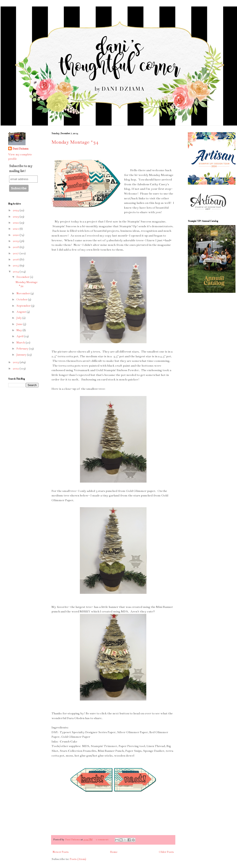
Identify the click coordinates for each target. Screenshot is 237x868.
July (19, 318)
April (20, 336)
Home (114, 852)
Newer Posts (61, 852)
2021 (16, 229)
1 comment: (103, 839)
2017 (16, 253)
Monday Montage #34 (75, 142)
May (19, 330)
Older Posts (166, 852)
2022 (16, 223)
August (22, 312)
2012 (16, 369)
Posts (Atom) (78, 859)
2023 (16, 217)
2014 (16, 272)
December (23, 277)
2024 (16, 210)
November (23, 293)
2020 (16, 235)
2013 (16, 362)
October (22, 300)
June (20, 324)
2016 (16, 259)
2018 (16, 247)
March (21, 343)
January (22, 355)
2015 (16, 266)
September (24, 306)
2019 (16, 241)
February (23, 349)
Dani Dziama (73, 839)
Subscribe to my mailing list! (21, 168)
